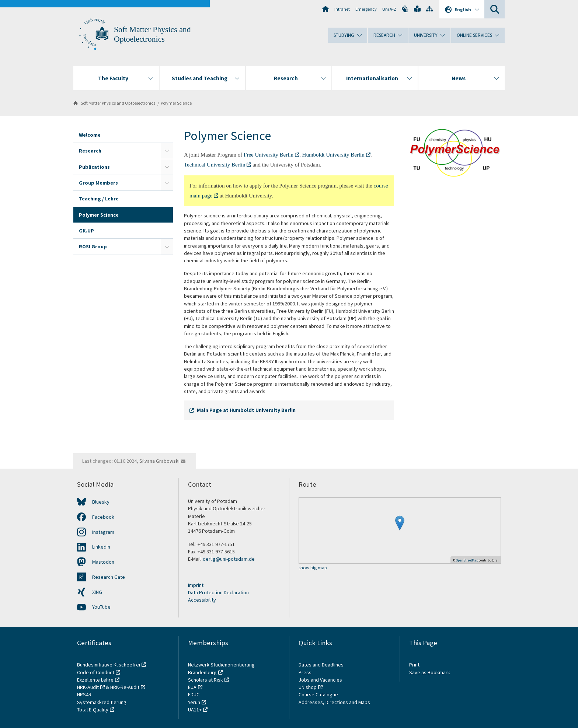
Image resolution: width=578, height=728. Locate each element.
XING (97, 592)
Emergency (366, 9)
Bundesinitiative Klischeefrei (109, 665)
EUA (192, 687)
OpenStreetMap (467, 560)
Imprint (196, 585)
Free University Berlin (269, 155)
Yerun (194, 702)
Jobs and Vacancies (320, 680)
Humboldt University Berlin (333, 155)
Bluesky (101, 502)
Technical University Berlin (215, 165)
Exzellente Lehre (95, 680)
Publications (94, 167)
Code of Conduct (96, 672)
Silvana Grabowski (159, 461)
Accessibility (202, 600)
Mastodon (103, 562)
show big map (313, 568)
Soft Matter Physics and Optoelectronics (118, 103)
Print (414, 665)
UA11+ (195, 710)
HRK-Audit (88, 687)
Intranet (342, 9)
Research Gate (109, 577)
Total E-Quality (93, 710)
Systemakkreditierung (102, 702)
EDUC (194, 694)
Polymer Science (176, 103)
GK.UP (86, 231)
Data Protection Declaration (218, 592)
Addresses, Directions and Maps (334, 702)
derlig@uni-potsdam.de (229, 559)
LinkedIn (101, 547)
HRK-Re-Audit (125, 687)
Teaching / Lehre (99, 199)
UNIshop (308, 687)
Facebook (103, 517)
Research (90, 151)
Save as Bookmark (430, 672)
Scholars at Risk (206, 680)
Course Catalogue (318, 694)
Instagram (103, 532)
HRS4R (84, 694)
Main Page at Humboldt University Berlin (246, 410)
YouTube (101, 607)
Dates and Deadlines (321, 665)
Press (305, 672)
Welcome (90, 135)
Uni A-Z (389, 9)
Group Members (98, 183)
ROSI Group (93, 246)
